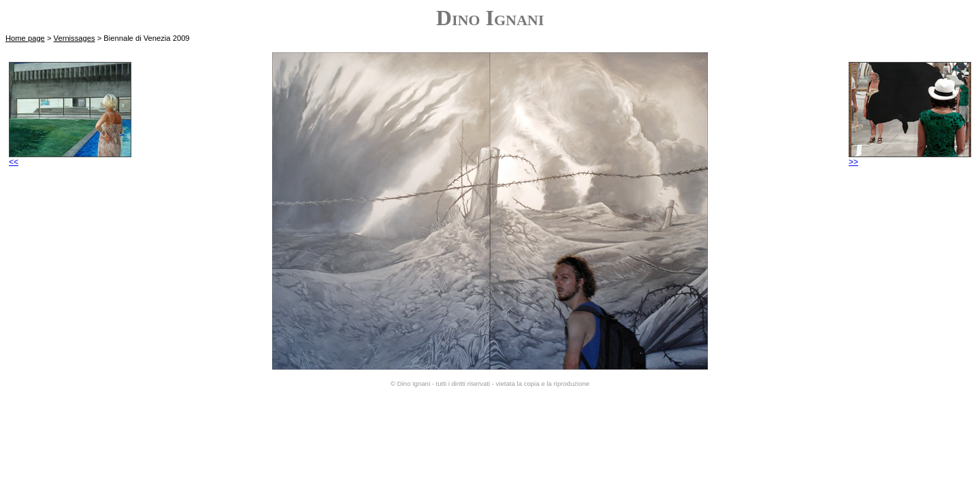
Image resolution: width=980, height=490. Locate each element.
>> (910, 158)
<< (70, 158)
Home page (25, 38)
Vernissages (75, 38)
